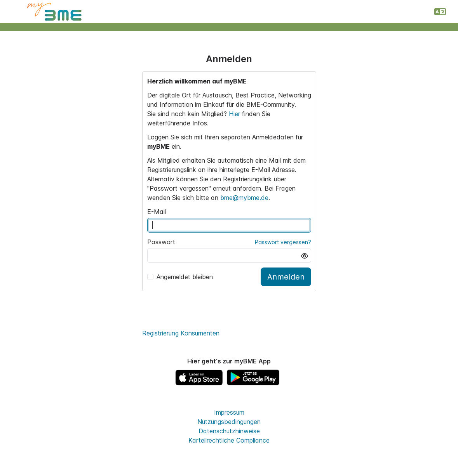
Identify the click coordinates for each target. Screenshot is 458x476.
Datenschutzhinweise (229, 431)
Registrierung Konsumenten (181, 333)
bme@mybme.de (244, 198)
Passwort (161, 242)
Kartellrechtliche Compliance (229, 440)
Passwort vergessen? (283, 242)
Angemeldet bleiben (180, 277)
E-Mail (157, 212)
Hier (235, 114)
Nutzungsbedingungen (229, 422)
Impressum (229, 412)
